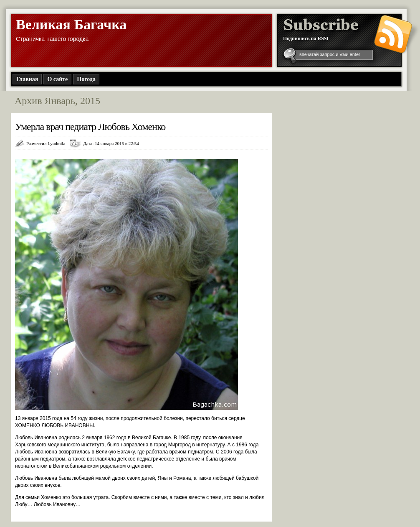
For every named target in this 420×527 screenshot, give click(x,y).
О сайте (57, 79)
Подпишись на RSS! (306, 38)
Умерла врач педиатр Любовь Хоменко (90, 127)
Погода (86, 79)
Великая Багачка (71, 24)
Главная (27, 79)
